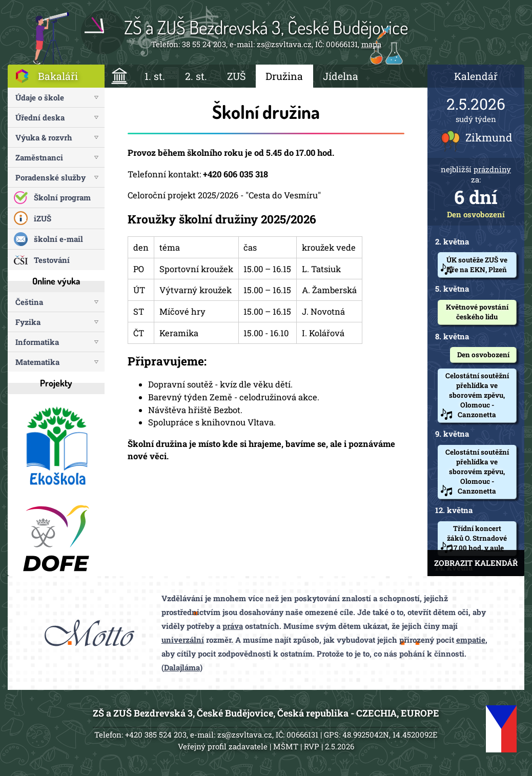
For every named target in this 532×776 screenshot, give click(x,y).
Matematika (37, 362)
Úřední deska (40, 117)
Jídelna (341, 76)
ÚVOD (120, 76)
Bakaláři (58, 76)
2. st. (196, 76)
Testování (52, 260)
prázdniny (492, 169)
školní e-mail (58, 239)
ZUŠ (236, 76)
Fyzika (28, 322)
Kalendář (476, 76)
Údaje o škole (40, 97)
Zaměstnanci (39, 157)
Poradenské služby (50, 177)
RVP (312, 746)
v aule (494, 548)
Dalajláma (182, 667)
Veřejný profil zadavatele (223, 746)
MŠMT (286, 746)
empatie (471, 640)
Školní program (62, 197)
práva (233, 626)
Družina (284, 76)
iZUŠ (43, 218)
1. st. (155, 76)
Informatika (37, 342)
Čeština (29, 302)
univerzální (183, 640)
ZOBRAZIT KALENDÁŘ (476, 563)
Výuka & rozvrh (44, 137)
